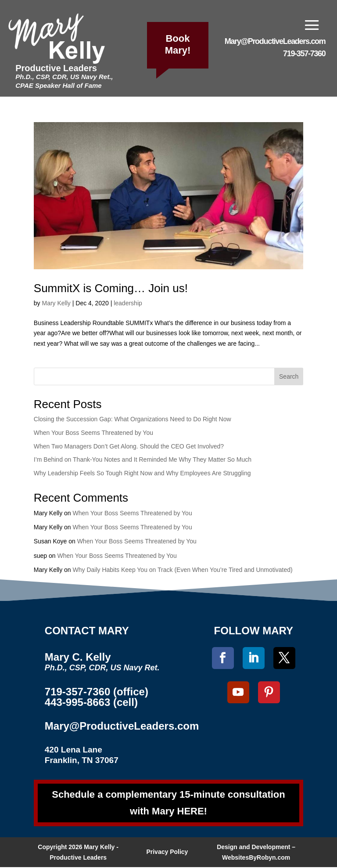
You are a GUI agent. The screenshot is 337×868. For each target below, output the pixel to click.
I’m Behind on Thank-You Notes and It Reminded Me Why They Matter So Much (143, 459)
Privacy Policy (167, 853)
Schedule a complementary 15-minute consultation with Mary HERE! (168, 803)
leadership (128, 303)
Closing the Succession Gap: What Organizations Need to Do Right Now (133, 419)
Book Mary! (178, 44)
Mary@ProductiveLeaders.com (275, 41)
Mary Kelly (56, 303)
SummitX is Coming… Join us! (111, 288)
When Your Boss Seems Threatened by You (93, 433)
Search (289, 376)
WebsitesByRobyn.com (256, 858)
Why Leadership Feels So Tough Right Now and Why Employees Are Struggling (142, 473)
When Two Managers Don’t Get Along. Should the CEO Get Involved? (129, 446)
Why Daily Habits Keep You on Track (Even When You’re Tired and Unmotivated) (183, 570)
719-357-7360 (304, 54)
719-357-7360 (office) (97, 692)
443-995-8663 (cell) (91, 702)
